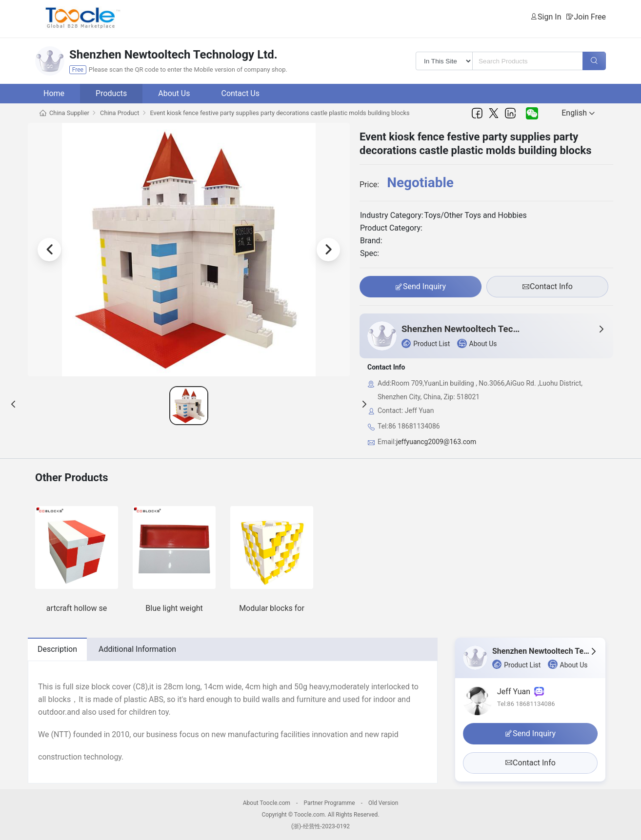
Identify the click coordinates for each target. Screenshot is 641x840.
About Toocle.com (267, 803)
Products (111, 93)
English (578, 113)
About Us (174, 93)
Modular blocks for (272, 608)
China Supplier (69, 113)
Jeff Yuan (521, 692)
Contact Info (547, 287)
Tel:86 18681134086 (526, 704)
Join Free (590, 17)
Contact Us (240, 93)
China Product (120, 113)
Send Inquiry (421, 287)
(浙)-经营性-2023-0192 (320, 826)
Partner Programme (329, 803)
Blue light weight (174, 608)
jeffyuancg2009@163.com (436, 442)
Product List (426, 343)
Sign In (549, 17)
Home (54, 93)
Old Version (383, 803)
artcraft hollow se (77, 608)
